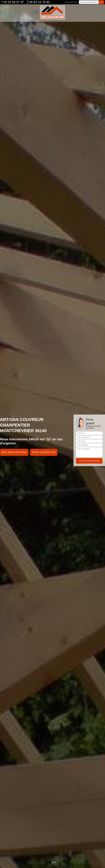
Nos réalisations (14, 452)
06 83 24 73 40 (38, 2)
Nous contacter (44, 452)
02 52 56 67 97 (12, 2)
